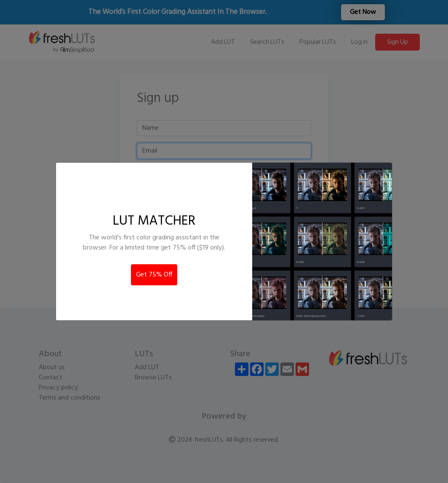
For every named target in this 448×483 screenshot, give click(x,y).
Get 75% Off (154, 275)
